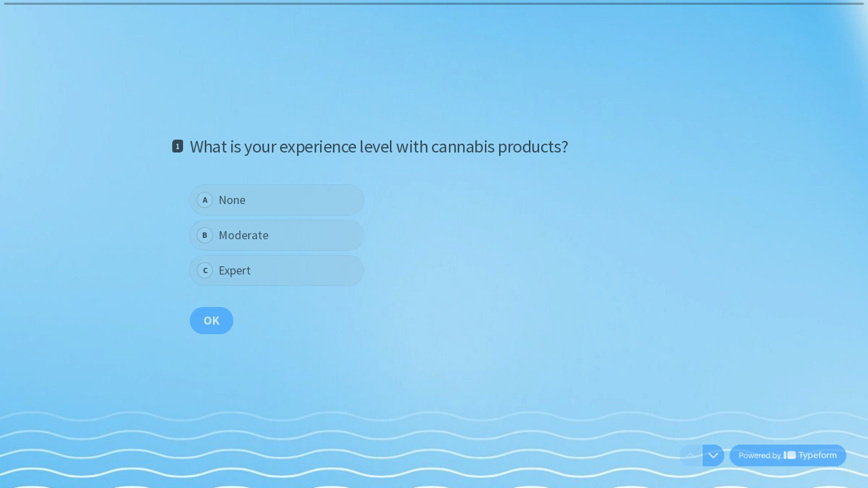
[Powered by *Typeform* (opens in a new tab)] (788, 455)
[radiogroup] (277, 235)
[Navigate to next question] (713, 455)
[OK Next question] (212, 320)
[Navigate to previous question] (690, 455)
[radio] (277, 200)
